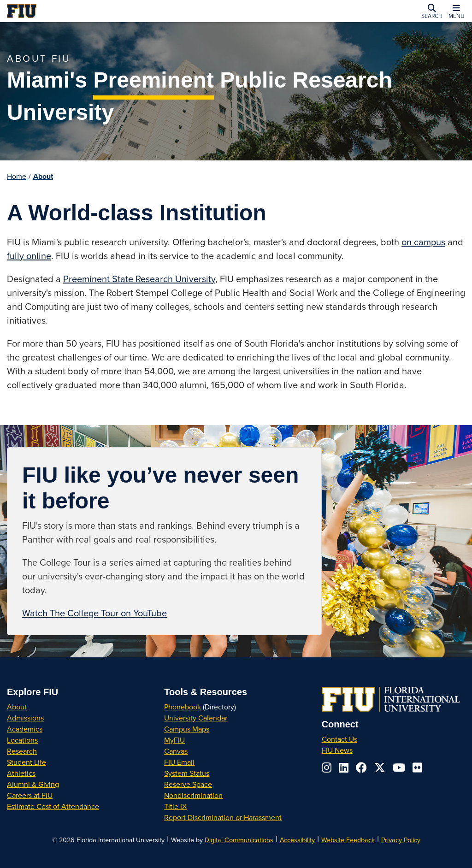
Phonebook (183, 707)
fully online (29, 256)
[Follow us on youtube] (399, 768)
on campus (423, 242)
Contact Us (339, 739)
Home (17, 176)
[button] (432, 11)
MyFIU (174, 740)
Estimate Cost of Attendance (53, 806)
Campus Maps (187, 729)
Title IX (175, 806)
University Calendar (196, 718)
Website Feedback (348, 840)
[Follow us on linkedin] (344, 768)
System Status (187, 773)
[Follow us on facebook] (361, 768)
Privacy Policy (401, 840)
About (43, 176)
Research (22, 751)
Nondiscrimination (193, 795)
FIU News (337, 750)
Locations (22, 740)
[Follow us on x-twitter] (380, 768)
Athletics (21, 773)
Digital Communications (239, 840)
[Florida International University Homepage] (102, 11)
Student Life (27, 762)
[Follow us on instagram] (327, 768)
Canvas (176, 751)
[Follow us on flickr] (417, 768)
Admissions (25, 718)
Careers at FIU (30, 795)
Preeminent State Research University (139, 279)
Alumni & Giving (33, 784)
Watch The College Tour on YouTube (94, 613)
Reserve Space (188, 784)
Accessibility (297, 840)
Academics (25, 729)
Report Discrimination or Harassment (223, 817)
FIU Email (179, 762)
